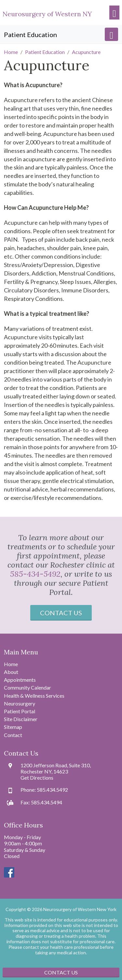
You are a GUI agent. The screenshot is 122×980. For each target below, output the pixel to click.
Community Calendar (27, 687)
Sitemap (13, 727)
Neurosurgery (20, 703)
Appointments (20, 680)
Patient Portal (20, 711)
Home (11, 664)
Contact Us (61, 613)
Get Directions (37, 778)
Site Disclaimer (21, 719)
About (11, 672)
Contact (13, 735)
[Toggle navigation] (114, 13)
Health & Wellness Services (34, 696)
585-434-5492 (35, 574)
